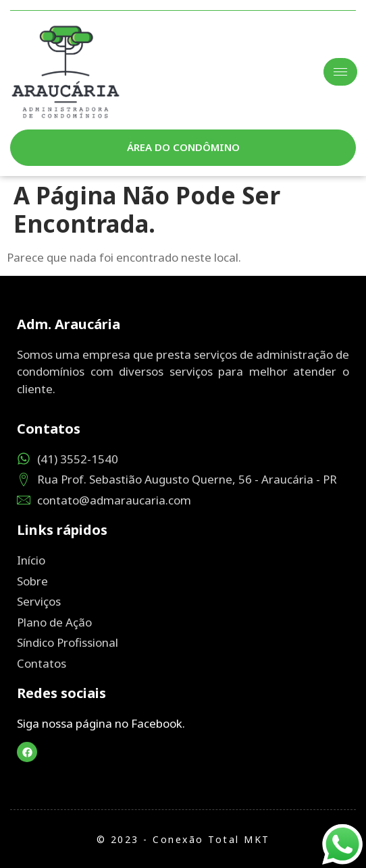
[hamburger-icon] (340, 72)
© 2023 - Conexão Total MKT (183, 839)
